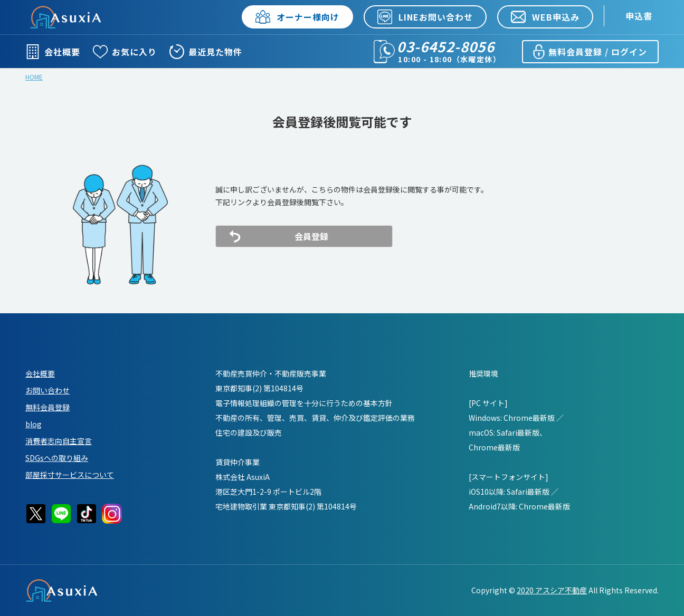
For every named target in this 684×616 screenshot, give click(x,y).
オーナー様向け (297, 17)
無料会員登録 (47, 407)
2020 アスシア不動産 (552, 590)
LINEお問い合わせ (425, 17)
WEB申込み (545, 17)
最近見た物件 (206, 52)
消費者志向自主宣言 (59, 441)
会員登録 (311, 236)
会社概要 (53, 52)
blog (34, 424)
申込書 (639, 16)
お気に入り (125, 52)
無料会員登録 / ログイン (589, 52)
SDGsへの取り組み (57, 458)
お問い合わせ (47, 390)
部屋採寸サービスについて (70, 475)
